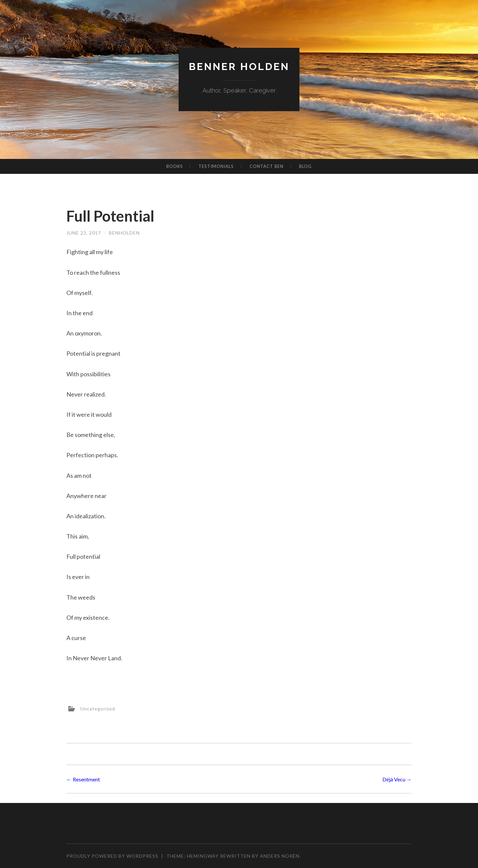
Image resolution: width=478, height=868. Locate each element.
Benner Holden (239, 67)
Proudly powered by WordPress (112, 856)
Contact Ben (267, 166)
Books (175, 166)
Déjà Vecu (397, 779)
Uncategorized (98, 709)
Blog (305, 166)
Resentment (83, 779)
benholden (124, 233)
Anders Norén (280, 856)
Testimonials (216, 166)
